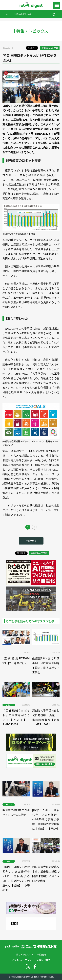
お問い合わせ (44, 960)
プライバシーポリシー (23, 960)
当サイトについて (25, 955)
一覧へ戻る (31, 541)
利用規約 (41, 955)
